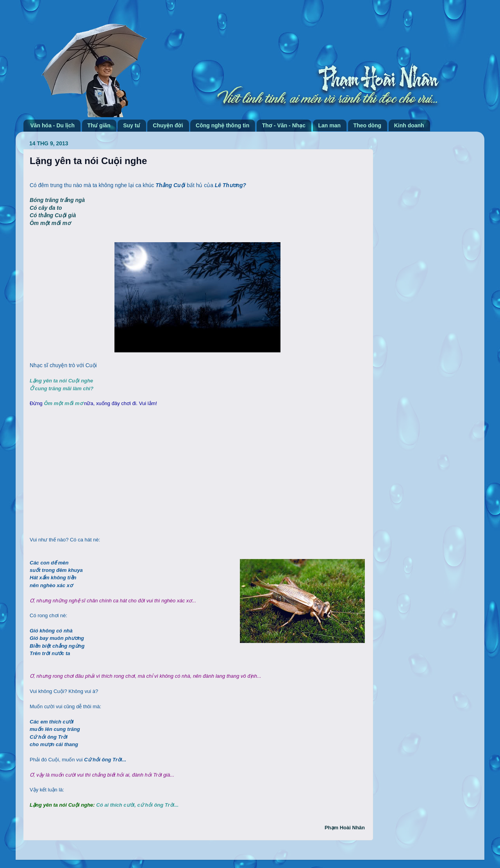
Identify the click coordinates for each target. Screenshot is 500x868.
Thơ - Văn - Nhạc (284, 125)
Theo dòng (368, 125)
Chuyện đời (168, 125)
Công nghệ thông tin (222, 125)
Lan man (330, 125)
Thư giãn (99, 125)
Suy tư (132, 125)
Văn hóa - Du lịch (53, 125)
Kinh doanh (409, 125)
